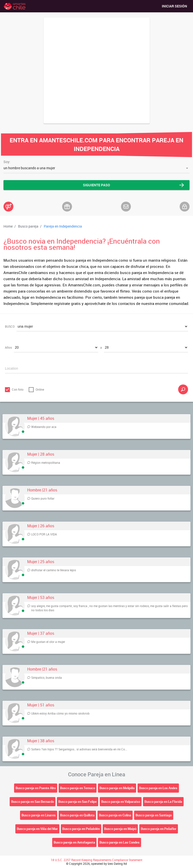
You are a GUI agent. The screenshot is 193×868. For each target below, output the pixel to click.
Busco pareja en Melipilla (117, 788)
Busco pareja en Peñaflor (159, 829)
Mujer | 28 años (41, 454)
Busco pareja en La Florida (163, 802)
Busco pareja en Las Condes (120, 842)
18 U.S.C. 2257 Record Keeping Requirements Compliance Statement (96, 860)
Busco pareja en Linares (39, 815)
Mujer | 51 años (41, 705)
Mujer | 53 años (41, 598)
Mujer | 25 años (41, 562)
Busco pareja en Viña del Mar (37, 829)
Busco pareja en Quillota (77, 815)
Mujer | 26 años (41, 526)
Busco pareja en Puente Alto (36, 788)
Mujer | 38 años (41, 741)
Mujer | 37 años (41, 633)
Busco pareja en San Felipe (78, 802)
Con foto (18, 389)
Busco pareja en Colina (115, 815)
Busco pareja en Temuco (78, 788)
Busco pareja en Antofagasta (74, 842)
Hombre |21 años (42, 490)
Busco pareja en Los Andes (158, 788)
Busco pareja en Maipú (120, 829)
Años (8, 347)
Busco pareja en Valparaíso (121, 802)
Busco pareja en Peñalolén (81, 829)
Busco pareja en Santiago (154, 815)
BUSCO (10, 326)
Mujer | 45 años (41, 418)
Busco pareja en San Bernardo (33, 802)
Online (40, 389)
